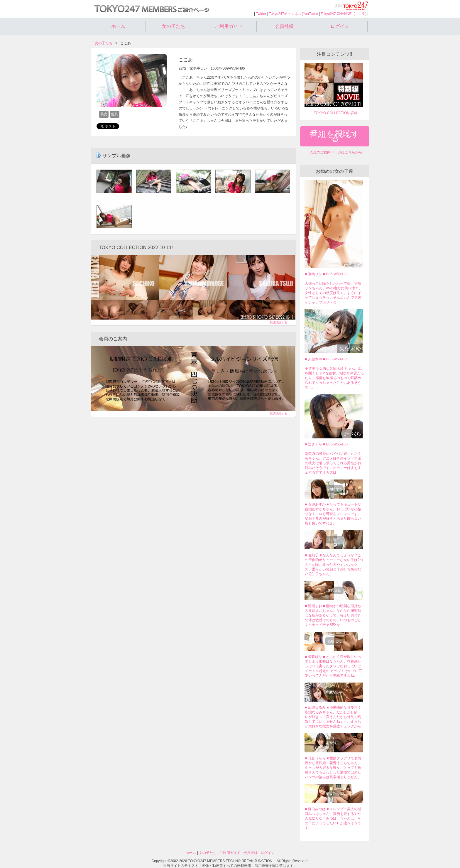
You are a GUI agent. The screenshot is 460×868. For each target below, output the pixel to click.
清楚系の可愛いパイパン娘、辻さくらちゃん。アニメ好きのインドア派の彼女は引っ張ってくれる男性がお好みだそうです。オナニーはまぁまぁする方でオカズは (333, 463)
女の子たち (173, 26)
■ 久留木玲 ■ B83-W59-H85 (327, 359)
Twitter (261, 14)
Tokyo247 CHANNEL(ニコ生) (344, 14)
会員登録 (284, 26)
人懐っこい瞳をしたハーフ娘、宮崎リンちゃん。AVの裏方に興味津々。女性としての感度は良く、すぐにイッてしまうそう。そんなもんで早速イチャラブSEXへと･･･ (333, 293)
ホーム (118, 26)
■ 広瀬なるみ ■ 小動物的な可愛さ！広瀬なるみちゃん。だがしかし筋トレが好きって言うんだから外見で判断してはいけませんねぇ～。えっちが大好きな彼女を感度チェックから (333, 717)
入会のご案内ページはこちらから (336, 152)
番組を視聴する (335, 136)
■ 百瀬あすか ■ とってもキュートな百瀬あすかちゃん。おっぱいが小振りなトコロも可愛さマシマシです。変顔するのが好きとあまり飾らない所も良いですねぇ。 (333, 514)
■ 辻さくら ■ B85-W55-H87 (327, 444)
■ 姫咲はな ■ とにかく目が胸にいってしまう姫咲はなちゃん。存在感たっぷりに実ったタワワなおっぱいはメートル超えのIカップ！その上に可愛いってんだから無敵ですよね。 (333, 666)
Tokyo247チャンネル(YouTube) (294, 14)
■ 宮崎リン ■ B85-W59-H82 (327, 274)
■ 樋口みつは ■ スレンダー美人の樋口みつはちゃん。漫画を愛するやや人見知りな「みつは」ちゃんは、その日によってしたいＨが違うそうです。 (333, 818)
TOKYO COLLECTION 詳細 (335, 113)
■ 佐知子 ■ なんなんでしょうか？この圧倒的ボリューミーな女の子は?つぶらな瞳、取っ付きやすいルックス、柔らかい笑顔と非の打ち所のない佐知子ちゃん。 (334, 565)
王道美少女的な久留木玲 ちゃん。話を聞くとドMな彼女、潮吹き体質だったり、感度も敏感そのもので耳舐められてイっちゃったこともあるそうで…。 (334, 378)
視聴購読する (278, 322)
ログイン (340, 26)
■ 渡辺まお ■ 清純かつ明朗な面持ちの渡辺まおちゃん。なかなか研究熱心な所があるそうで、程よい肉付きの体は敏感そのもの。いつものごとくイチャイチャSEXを (333, 615)
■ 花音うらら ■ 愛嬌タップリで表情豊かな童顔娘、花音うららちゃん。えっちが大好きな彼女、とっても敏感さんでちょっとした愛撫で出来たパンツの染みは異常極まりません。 (333, 768)
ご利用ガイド (229, 26)
